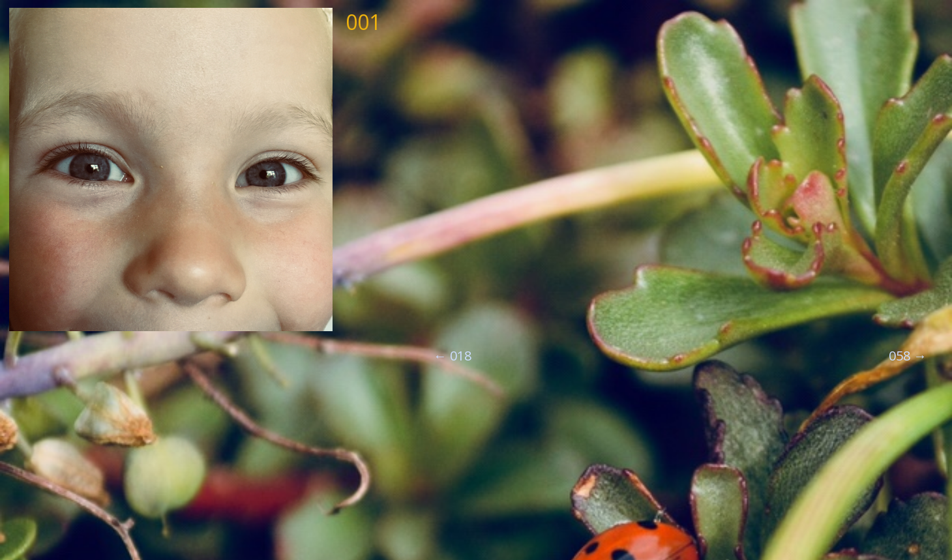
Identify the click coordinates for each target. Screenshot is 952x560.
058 (908, 356)
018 (453, 356)
